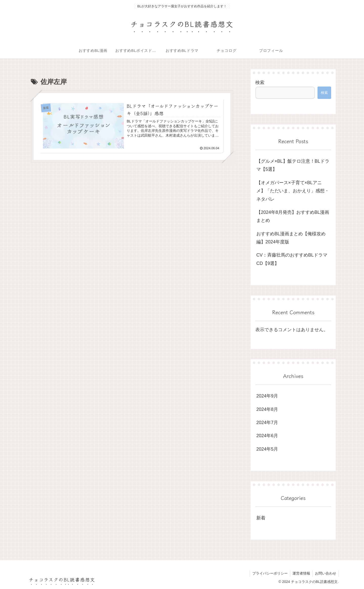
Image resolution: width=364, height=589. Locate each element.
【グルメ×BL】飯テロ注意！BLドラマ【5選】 (293, 165)
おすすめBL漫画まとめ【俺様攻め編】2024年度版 (291, 238)
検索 (260, 82)
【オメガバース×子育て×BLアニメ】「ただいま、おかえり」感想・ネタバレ (293, 191)
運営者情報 (301, 573)
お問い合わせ (325, 573)
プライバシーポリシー (269, 573)
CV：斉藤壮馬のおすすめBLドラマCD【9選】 (292, 259)
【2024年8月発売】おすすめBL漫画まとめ (293, 216)
